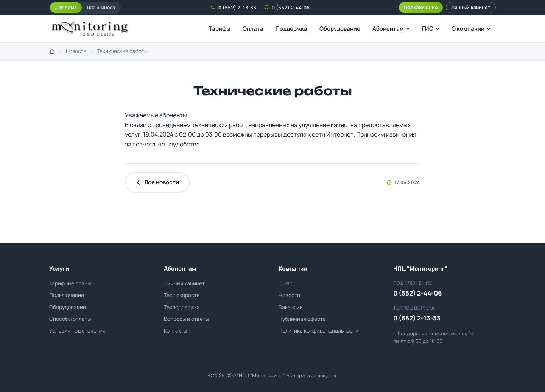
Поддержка (291, 29)
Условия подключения (77, 331)
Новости (76, 51)
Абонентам (391, 29)
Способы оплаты (70, 319)
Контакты (175, 331)
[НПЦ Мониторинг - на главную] (90, 29)
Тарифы (220, 29)
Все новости (157, 182)
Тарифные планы (70, 283)
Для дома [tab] (66, 7)
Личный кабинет (471, 7)
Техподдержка (182, 307)
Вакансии (291, 307)
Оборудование (340, 29)
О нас (286, 283)
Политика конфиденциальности (318, 331)
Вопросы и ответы (186, 319)
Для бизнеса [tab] (101, 7)
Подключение (421, 7)
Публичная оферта (302, 319)
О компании (471, 29)
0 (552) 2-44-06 (287, 8)
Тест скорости (182, 295)
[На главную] (52, 51)
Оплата (253, 29)
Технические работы (122, 51)
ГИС (431, 29)
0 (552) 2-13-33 (233, 8)
